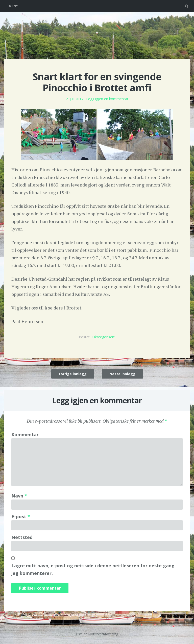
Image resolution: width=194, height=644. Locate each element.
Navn (19, 496)
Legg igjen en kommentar (107, 99)
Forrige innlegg (73, 374)
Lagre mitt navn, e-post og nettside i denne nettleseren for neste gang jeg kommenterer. (93, 569)
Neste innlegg (122, 374)
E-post (21, 516)
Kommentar (25, 434)
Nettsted (22, 537)
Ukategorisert (104, 337)
